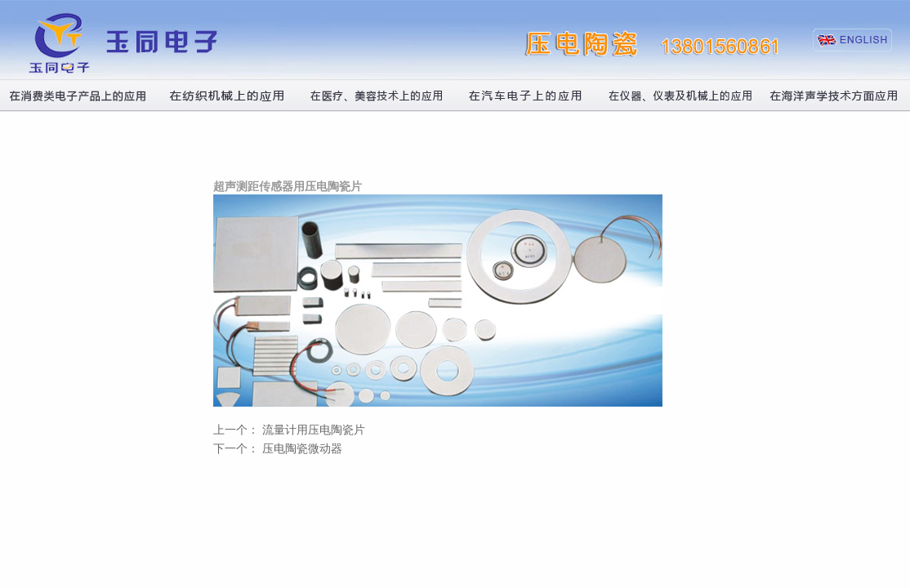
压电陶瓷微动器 (302, 449)
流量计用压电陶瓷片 (314, 430)
